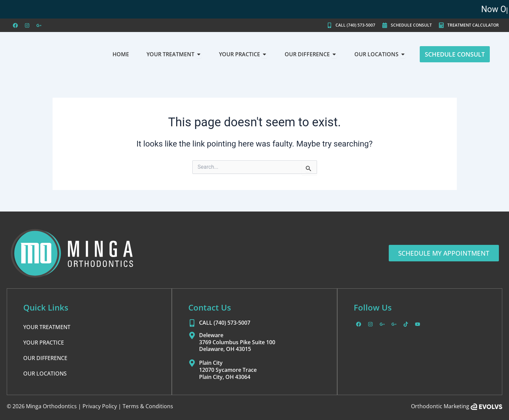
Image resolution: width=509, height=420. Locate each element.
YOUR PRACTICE (44, 343)
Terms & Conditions (148, 406)
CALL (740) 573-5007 (355, 25)
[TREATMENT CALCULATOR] (441, 25)
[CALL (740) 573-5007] (329, 25)
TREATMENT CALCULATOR (473, 25)
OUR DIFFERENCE (45, 358)
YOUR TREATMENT (47, 327)
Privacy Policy (100, 406)
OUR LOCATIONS (45, 374)
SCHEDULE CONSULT (411, 25)
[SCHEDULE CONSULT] (385, 25)
